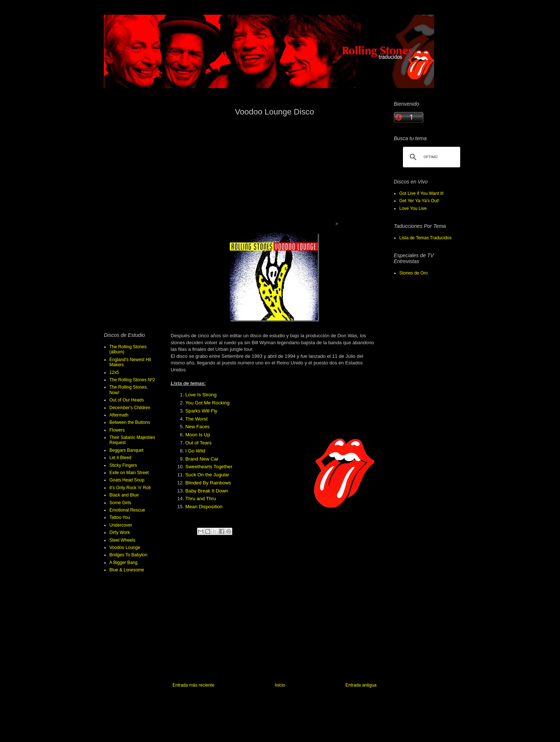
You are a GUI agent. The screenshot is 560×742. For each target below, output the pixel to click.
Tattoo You (120, 517)
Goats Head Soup (127, 480)
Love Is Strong (201, 395)
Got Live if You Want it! (421, 193)
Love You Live (413, 208)
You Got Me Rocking (207, 403)
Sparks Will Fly (201, 411)
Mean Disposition (204, 507)
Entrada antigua (361, 685)
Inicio (280, 685)
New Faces (197, 427)
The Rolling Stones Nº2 (132, 380)
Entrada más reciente (193, 685)
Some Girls (120, 503)
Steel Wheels (122, 540)
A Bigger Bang (123, 563)
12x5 (114, 372)
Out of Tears (199, 443)
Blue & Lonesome (127, 570)
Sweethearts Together (209, 467)
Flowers (117, 430)
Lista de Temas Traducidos (426, 238)
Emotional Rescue (127, 510)
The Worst (197, 419)
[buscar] (430, 157)
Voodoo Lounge (125, 548)
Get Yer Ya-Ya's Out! (419, 201)
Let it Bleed (120, 458)
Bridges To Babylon (128, 555)
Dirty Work (120, 532)
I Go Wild (195, 451)
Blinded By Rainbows (208, 483)
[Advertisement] (273, 174)
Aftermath (119, 415)
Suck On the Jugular (207, 475)
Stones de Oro (413, 273)
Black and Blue (124, 495)
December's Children (130, 408)
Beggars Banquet (126, 450)
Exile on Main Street (129, 473)
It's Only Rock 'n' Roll (130, 488)
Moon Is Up (198, 435)
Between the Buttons (130, 422)
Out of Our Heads (127, 400)
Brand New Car (202, 459)
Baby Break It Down (207, 491)
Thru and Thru (201, 499)
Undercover (121, 525)
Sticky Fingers (123, 465)
